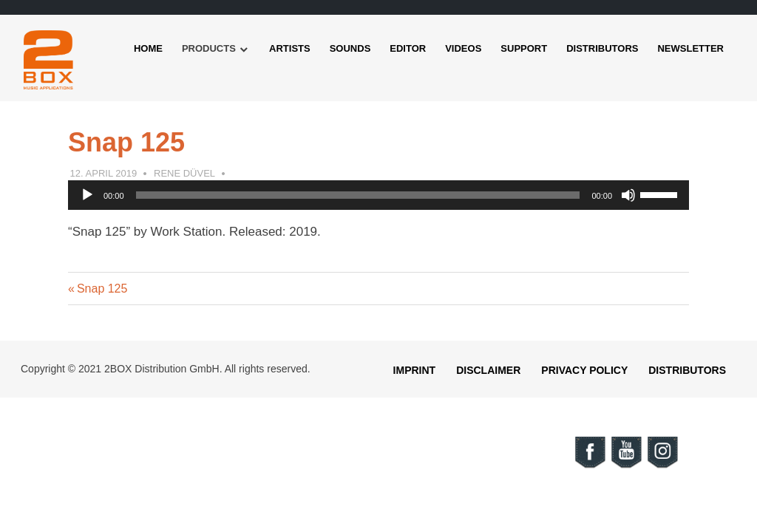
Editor (408, 48)
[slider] (358, 195)
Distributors (602, 48)
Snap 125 (102, 289)
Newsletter (690, 48)
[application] (378, 195)
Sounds (350, 48)
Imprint (415, 370)
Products (209, 48)
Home (148, 48)
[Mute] (628, 195)
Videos (463, 48)
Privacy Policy (584, 370)
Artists (290, 48)
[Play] (87, 195)
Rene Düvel (184, 173)
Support (524, 48)
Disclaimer (488, 370)
